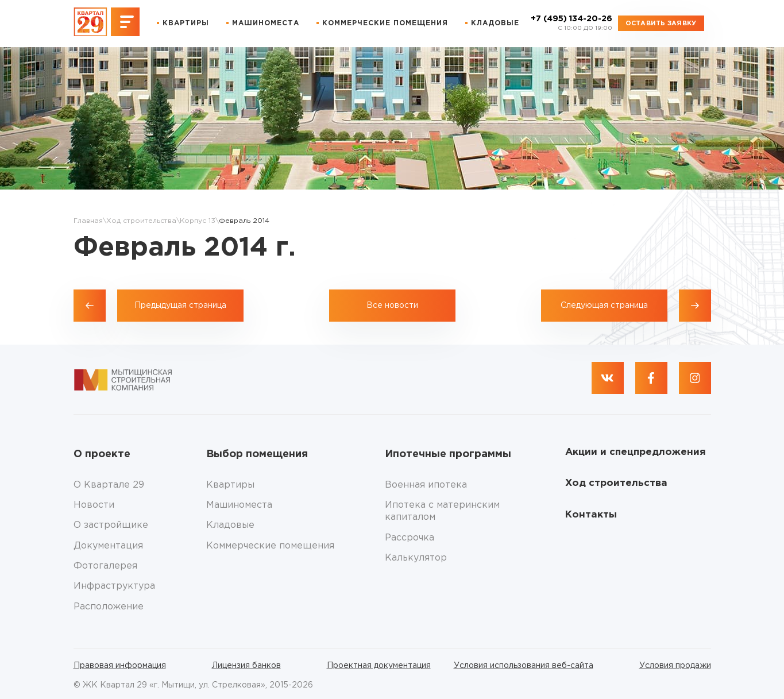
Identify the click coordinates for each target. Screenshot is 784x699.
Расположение (109, 607)
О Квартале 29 (109, 485)
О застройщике (111, 525)
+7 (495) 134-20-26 (571, 24)
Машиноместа (266, 23)
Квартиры (186, 23)
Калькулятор (416, 558)
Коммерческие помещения (385, 23)
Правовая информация (120, 666)
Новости (94, 505)
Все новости (392, 306)
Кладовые (495, 23)
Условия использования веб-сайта (524, 666)
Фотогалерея (105, 566)
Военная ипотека (426, 485)
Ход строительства (141, 221)
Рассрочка (410, 538)
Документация (108, 546)
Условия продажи (675, 666)
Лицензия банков (246, 666)
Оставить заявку (661, 24)
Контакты (591, 515)
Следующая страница (604, 306)
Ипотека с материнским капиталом (442, 511)
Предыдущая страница (180, 306)
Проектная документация (379, 666)
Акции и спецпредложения (636, 452)
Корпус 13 (198, 221)
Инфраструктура (114, 586)
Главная (88, 221)
